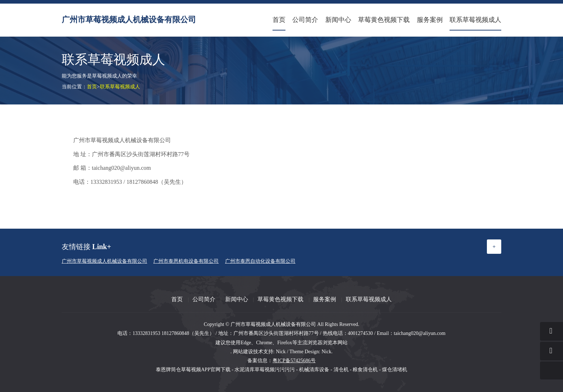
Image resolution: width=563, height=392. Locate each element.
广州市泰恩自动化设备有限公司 (260, 261)
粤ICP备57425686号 (294, 361)
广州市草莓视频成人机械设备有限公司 (129, 20)
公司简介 (305, 20)
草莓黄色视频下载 (384, 20)
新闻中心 (338, 20)
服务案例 (430, 20)
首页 (279, 20)
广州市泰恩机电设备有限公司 (186, 261)
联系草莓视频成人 (475, 20)
